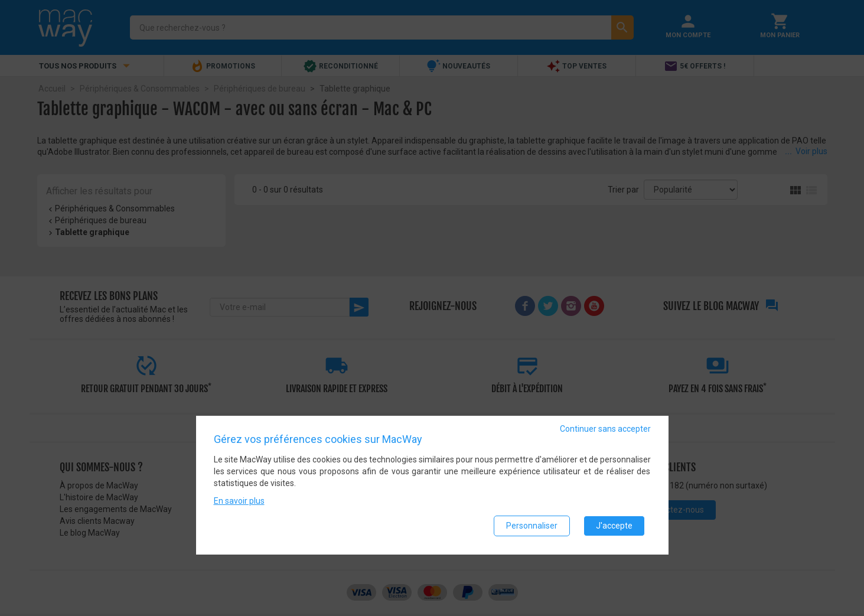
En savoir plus (239, 501)
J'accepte (614, 526)
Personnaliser (532, 526)
